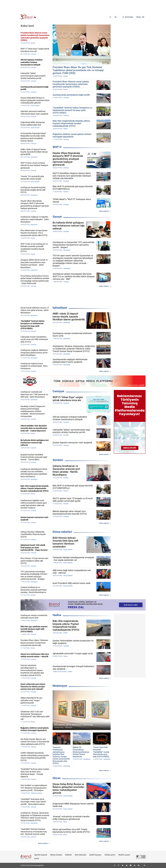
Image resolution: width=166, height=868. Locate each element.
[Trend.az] (28, 17)
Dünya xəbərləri (62, 532)
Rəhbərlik (68, 855)
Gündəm (58, 460)
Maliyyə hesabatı (56, 855)
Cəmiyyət (58, 391)
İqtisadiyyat (60, 308)
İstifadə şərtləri (110, 855)
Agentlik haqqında (41, 855)
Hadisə (57, 615)
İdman (57, 778)
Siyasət (57, 217)
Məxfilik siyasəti (124, 855)
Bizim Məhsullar (81, 855)
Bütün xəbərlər (104, 211)
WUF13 (57, 147)
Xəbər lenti (27, 26)
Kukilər (37, 859)
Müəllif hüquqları (95, 855)
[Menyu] (140, 17)
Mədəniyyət (60, 686)
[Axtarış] (110, 17)
